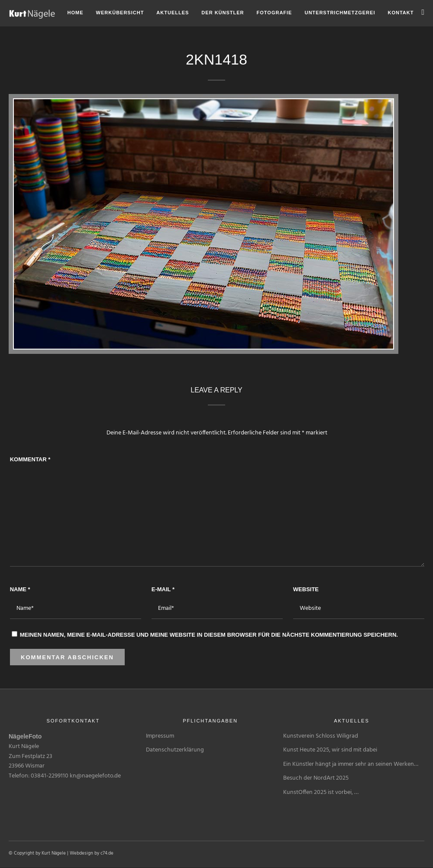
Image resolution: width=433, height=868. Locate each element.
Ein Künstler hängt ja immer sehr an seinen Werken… (351, 764)
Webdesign (81, 853)
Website (306, 589)
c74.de (107, 853)
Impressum (160, 736)
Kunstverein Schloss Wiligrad (321, 736)
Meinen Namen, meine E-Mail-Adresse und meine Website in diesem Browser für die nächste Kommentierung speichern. (209, 635)
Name (20, 589)
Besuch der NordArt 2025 (316, 778)
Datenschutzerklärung (175, 750)
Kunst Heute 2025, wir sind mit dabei (330, 750)
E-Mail (163, 589)
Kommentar (30, 459)
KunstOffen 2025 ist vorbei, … (321, 792)
